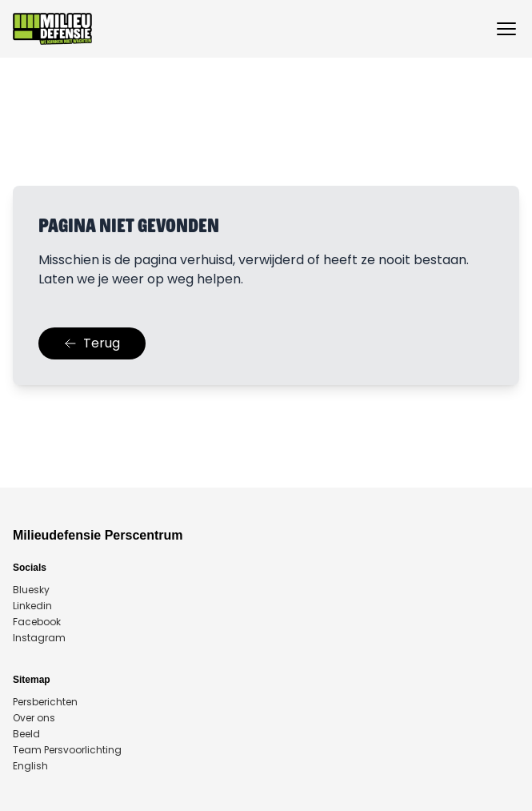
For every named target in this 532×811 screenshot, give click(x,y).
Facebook (37, 622)
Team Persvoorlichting (67, 750)
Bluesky (31, 590)
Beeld (26, 734)
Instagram (39, 638)
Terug (92, 343)
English (30, 766)
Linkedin (32, 606)
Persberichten (45, 702)
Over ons (34, 718)
